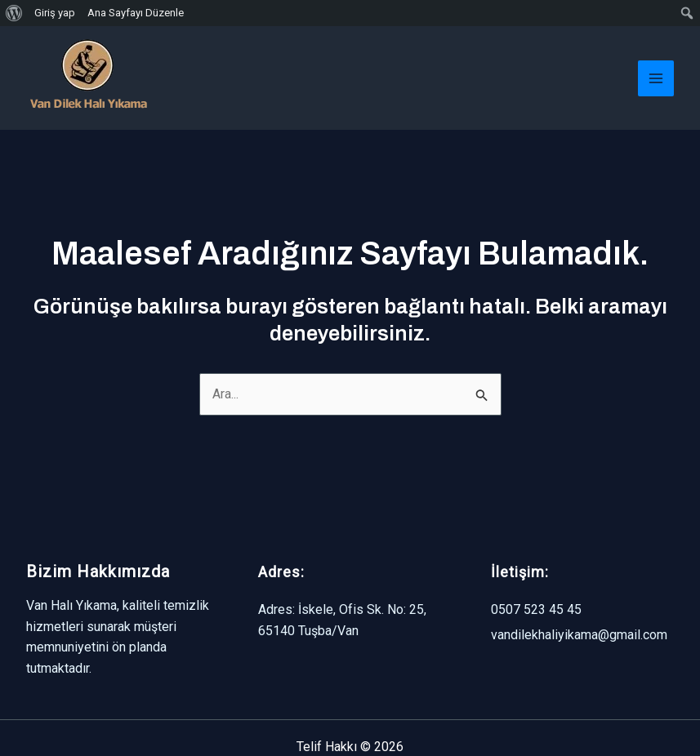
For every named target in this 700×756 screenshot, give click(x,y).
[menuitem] (14, 13)
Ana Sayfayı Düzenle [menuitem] (136, 13)
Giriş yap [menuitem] (55, 13)
